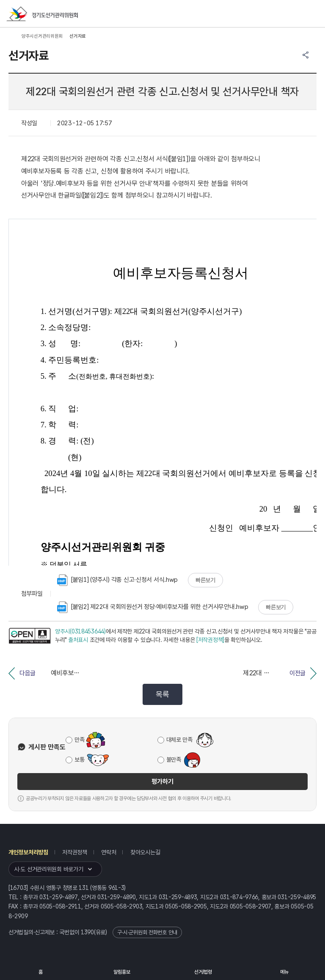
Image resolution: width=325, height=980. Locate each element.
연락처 (109, 852)
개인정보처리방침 (28, 852)
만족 (79, 740)
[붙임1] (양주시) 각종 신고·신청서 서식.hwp (117, 580)
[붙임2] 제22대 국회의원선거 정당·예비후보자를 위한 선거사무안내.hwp (153, 607)
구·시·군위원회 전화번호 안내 (147, 932)
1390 (87, 932)
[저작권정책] (210, 640)
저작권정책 (75, 852)
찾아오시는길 (145, 852)
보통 (79, 760)
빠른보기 (205, 580)
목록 (162, 694)
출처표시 (78, 640)
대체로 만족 (179, 740)
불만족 (174, 760)
